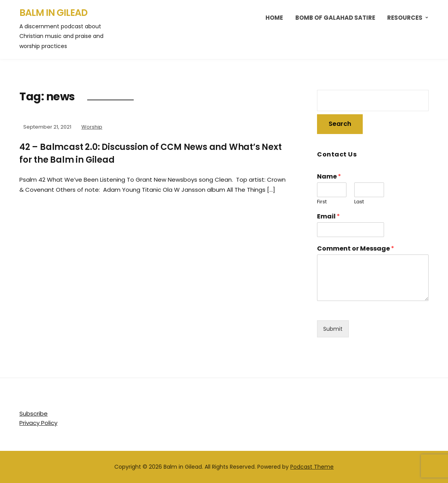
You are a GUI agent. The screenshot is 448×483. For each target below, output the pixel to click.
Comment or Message (356, 249)
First (322, 202)
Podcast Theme (312, 467)
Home (274, 18)
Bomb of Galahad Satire (335, 18)
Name (329, 177)
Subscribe (34, 413)
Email (328, 217)
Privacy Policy (38, 423)
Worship (92, 127)
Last (359, 202)
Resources (405, 18)
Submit (333, 329)
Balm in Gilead (53, 13)
